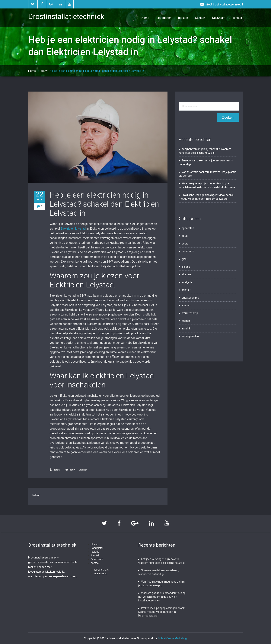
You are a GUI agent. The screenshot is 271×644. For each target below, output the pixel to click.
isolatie (186, 267)
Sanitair (200, 18)
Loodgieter (164, 18)
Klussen (186, 274)
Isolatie (183, 18)
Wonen (84, 470)
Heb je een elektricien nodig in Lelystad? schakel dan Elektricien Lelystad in (98, 71)
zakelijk (186, 328)
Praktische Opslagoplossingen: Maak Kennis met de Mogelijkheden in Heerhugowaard (161, 612)
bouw (44, 71)
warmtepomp (190, 313)
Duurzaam (219, 18)
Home (145, 18)
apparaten (188, 228)
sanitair (186, 290)
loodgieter (188, 282)
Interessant (100, 573)
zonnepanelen (190, 336)
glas (184, 259)
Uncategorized (190, 298)
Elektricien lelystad (73, 229)
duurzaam (188, 251)
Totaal (55, 470)
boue (185, 236)
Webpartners (101, 570)
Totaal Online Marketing (172, 638)
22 (40, 196)
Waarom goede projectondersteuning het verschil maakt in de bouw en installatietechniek (162, 597)
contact (237, 18)
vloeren (186, 305)
